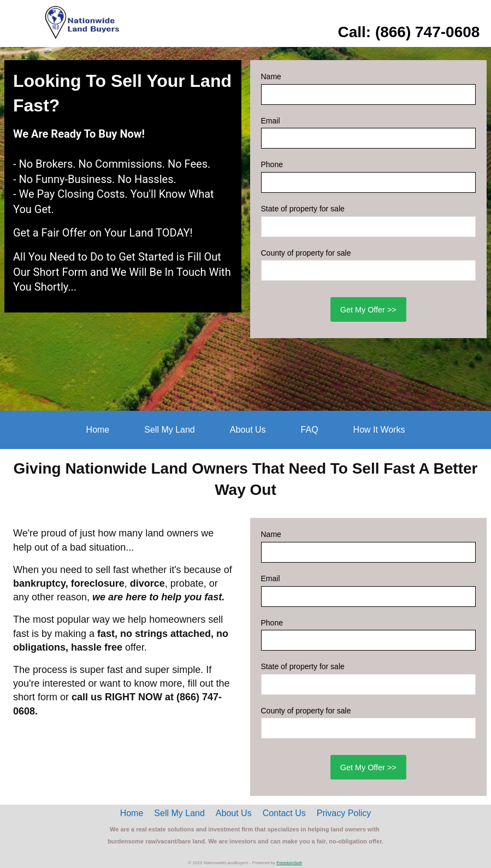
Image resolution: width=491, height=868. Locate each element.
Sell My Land (170, 430)
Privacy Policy (344, 813)
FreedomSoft (289, 863)
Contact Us (284, 813)
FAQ (310, 430)
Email (271, 121)
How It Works (379, 430)
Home (98, 430)
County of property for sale (306, 253)
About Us (248, 430)
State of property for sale (303, 209)
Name (271, 76)
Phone (272, 164)
